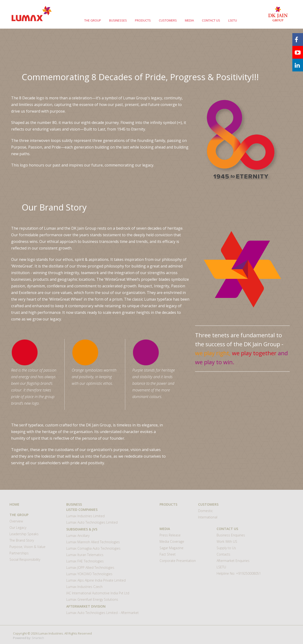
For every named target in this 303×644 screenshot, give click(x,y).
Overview (16, 521)
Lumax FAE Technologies (85, 561)
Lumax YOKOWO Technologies (89, 574)
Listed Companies (82, 510)
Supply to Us (226, 548)
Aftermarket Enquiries (233, 561)
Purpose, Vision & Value (27, 547)
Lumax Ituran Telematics (85, 555)
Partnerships (19, 553)
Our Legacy (18, 528)
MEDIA (189, 20)
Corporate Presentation (178, 561)
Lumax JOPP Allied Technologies (90, 567)
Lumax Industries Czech (84, 587)
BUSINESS (74, 504)
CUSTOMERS (168, 20)
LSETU (233, 20)
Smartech (38, 638)
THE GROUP (93, 20)
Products (168, 504)
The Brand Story (22, 540)
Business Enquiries (231, 535)
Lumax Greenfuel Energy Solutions (92, 599)
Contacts (223, 554)
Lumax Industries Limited (85, 516)
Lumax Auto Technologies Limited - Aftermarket (102, 613)
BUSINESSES (118, 20)
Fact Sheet (168, 554)
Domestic (205, 511)
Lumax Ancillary (78, 536)
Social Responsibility (25, 559)
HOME (14, 504)
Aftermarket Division (86, 606)
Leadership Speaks (24, 534)
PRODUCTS (143, 20)
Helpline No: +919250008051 (239, 573)
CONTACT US (211, 20)
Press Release (170, 535)
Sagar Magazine (172, 548)
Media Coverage (172, 541)
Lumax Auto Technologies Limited (92, 522)
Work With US (227, 541)
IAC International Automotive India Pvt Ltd (98, 593)
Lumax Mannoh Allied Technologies (93, 542)
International (208, 517)
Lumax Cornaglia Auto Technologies (93, 548)
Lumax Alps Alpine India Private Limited (96, 580)
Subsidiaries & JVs (82, 529)
